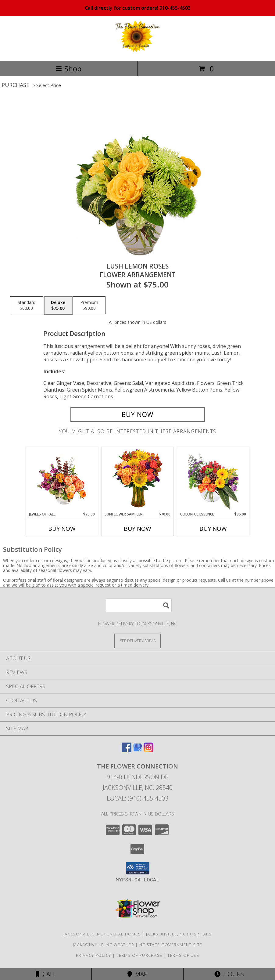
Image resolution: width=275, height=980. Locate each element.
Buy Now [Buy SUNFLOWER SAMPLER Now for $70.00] (137, 529)
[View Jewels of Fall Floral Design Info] (62, 479)
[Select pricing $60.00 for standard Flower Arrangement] (27, 306)
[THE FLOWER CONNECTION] (137, 52)
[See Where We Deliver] (137, 640)
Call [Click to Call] (46, 974)
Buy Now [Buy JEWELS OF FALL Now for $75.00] (62, 529)
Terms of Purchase (139, 955)
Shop (69, 69)
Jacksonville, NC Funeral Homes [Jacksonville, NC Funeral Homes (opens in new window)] (102, 934)
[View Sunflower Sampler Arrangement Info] (138, 479)
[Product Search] (139, 605)
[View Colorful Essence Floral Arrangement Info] (213, 479)
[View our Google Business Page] (137, 750)
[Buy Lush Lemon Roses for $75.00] (138, 414)
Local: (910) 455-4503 (137, 798)
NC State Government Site (171, 945)
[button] (138, 868)
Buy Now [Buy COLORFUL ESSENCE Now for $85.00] (213, 529)
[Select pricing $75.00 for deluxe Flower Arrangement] (58, 306)
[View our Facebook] (127, 750)
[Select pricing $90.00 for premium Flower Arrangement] (89, 306)
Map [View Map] (137, 974)
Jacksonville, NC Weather (104, 945)
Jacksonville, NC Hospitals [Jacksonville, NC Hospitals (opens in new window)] (179, 934)
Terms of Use (183, 955)
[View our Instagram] (148, 750)
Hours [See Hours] (229, 974)
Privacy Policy (93, 955)
